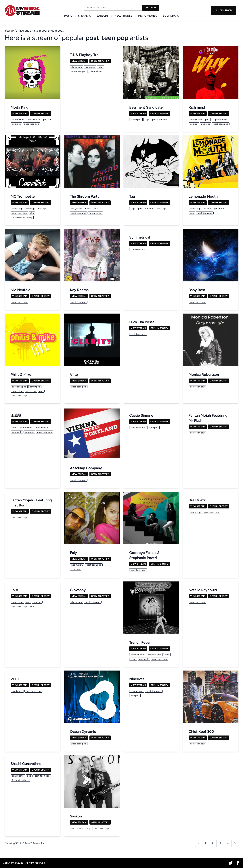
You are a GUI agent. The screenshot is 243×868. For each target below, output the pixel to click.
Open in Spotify (41, 114)
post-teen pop (107, 38)
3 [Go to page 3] (220, 843)
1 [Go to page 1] (205, 843)
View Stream (20, 114)
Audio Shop (224, 10)
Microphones (148, 16)
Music (68, 16)
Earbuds (103, 16)
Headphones (123, 16)
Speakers (85, 16)
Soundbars (171, 16)
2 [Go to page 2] (213, 843)
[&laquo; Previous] (198, 843)
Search (151, 8)
